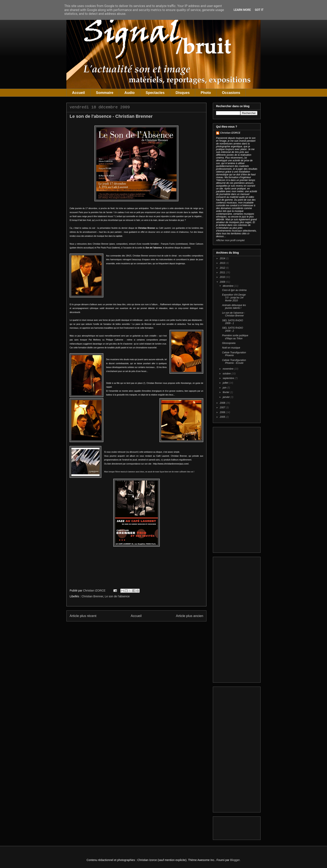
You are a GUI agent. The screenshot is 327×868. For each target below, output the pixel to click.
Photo (206, 93)
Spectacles (155, 93)
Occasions (231, 93)
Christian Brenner (92, 596)
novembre (228, 369)
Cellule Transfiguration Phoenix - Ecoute (234, 362)
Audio (129, 93)
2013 (223, 263)
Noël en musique (231, 348)
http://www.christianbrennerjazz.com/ (171, 464)
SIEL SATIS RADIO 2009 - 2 (233, 329)
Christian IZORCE (230, 133)
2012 (223, 268)
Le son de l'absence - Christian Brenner (234, 314)
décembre (228, 286)
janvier (227, 397)
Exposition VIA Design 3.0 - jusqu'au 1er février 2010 (234, 298)
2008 (223, 403)
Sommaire (105, 93)
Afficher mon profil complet (230, 240)
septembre (229, 378)
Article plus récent (83, 616)
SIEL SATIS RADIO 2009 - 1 (233, 322)
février (226, 392)
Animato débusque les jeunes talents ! (234, 307)
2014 (223, 258)
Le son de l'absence (117, 596)
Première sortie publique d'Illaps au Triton (235, 337)
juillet (226, 383)
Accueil (78, 93)
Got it (259, 10)
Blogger (235, 860)
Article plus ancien (190, 616)
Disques (183, 93)
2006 (223, 412)
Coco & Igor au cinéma (234, 290)
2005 (223, 417)
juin (225, 388)
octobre (227, 374)
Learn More (242, 10)
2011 (223, 272)
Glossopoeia (229, 343)
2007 (223, 408)
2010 (223, 277)
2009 (223, 282)
